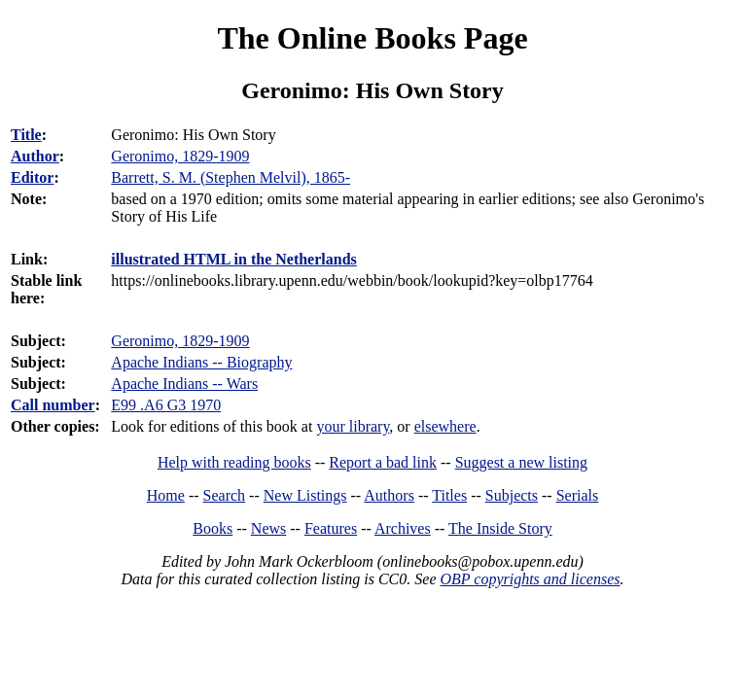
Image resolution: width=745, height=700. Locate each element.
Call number (53, 405)
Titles (449, 495)
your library (353, 426)
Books (213, 528)
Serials (578, 495)
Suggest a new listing (521, 462)
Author (35, 156)
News (268, 528)
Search (225, 495)
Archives (403, 528)
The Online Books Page (372, 38)
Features (331, 528)
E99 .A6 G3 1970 (166, 405)
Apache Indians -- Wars (184, 384)
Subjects (512, 495)
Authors (389, 495)
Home (166, 495)
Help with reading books (234, 462)
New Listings (305, 495)
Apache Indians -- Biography (201, 362)
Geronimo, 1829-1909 (180, 341)
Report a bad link (383, 462)
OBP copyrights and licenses (530, 579)
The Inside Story (500, 528)
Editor (32, 177)
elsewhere (445, 426)
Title (26, 135)
